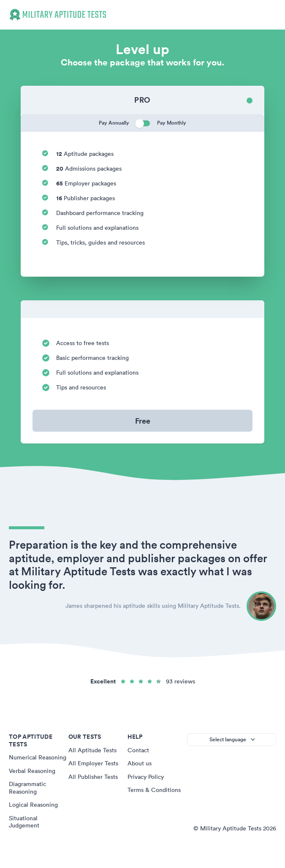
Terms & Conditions (154, 790)
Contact (138, 750)
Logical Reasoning (33, 805)
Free (143, 421)
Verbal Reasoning (32, 771)
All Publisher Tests (93, 777)
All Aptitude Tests (92, 750)
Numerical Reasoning (38, 757)
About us (140, 763)
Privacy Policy (146, 777)
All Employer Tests (93, 763)
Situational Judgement (24, 822)
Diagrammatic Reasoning (27, 788)
